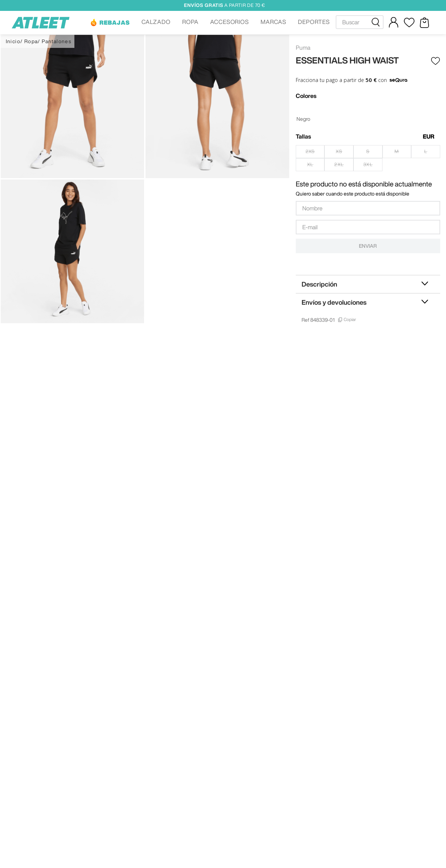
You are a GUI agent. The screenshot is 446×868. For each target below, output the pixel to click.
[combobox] (360, 22)
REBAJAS (115, 22)
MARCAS (273, 22)
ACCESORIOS (230, 22)
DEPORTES (314, 22)
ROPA (190, 22)
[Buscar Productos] (377, 22)
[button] (110, 22)
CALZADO (156, 22)
